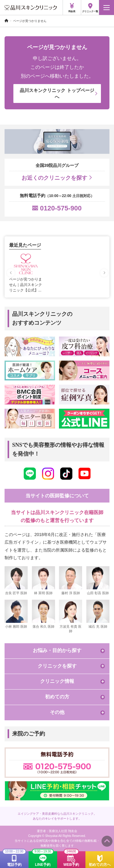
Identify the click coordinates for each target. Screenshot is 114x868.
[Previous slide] (11, 273)
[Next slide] (104, 273)
